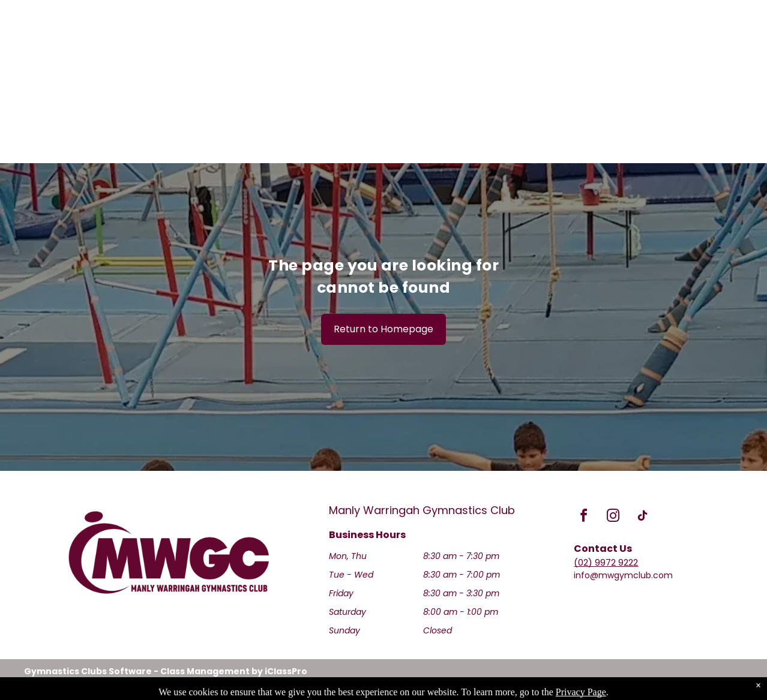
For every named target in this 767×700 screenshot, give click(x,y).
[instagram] (613, 517)
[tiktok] (642, 517)
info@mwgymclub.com (623, 575)
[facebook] (583, 517)
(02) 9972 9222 (606, 562)
